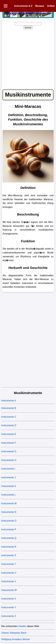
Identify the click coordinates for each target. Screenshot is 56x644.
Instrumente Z (9, 616)
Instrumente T (9, 564)
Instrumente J (8, 477)
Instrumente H (9, 460)
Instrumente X (9, 599)
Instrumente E (9, 434)
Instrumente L (9, 495)
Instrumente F (9, 443)
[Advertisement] (28, 58)
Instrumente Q (9, 538)
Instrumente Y (9, 607)
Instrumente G (9, 451)
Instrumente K (9, 486)
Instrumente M (9, 503)
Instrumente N (9, 512)
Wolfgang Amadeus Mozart (16, 639)
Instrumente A (9, 401)
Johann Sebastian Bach (14, 633)
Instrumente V (9, 581)
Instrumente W (9, 590)
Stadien (22, 626)
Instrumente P (9, 529)
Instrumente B (9, 408)
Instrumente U (9, 573)
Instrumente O (9, 521)
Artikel (51, 6)
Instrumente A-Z (23, 6)
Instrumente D (9, 425)
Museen (40, 6)
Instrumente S (9, 555)
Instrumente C (9, 417)
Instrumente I (8, 469)
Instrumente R (9, 547)
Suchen (28, 28)
